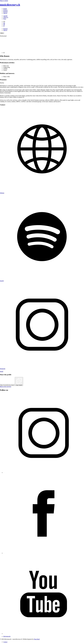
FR (4, 24)
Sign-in (5, 13)
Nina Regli (37, 639)
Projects (5, 10)
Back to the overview (6, 387)
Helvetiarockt (7, 636)
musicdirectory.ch (10, 5)
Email (2, 371)
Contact (5, 642)
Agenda (5, 16)
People (5, 9)
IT (4, 26)
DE (4, 23)
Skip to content (4, 1)
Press (5, 19)
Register (5, 12)
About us (6, 17)
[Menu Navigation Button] (2, 33)
